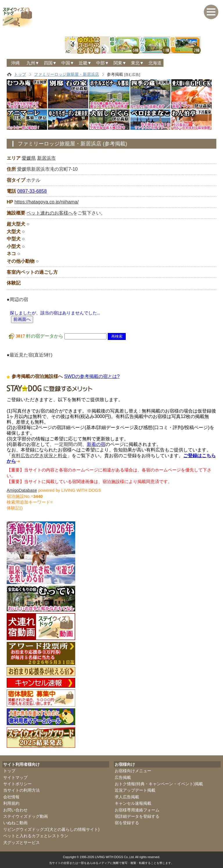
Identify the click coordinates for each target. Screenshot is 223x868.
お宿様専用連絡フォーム (137, 809)
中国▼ (68, 63)
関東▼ (120, 63)
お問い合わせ (15, 809)
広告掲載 (123, 777)
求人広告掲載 (127, 796)
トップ (20, 74)
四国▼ (50, 63)
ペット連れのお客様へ (50, 213)
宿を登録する (127, 822)
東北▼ (137, 63)
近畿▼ (85, 63)
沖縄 (15, 63)
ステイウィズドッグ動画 (26, 815)
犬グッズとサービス (21, 842)
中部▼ (103, 63)
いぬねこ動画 (15, 822)
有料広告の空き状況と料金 (39, 455)
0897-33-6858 (32, 191)
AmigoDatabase (22, 490)
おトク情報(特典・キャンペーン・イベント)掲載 (159, 783)
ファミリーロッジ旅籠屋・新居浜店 (66, 74)
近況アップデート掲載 (135, 790)
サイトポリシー (17, 783)
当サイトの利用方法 (21, 790)
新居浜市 (46, 158)
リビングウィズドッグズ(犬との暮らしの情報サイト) (51, 829)
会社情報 (11, 796)
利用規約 (11, 802)
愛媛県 (29, 158)
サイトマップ (15, 777)
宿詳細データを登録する (137, 815)
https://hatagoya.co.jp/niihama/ (46, 202)
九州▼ (33, 63)
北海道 (155, 63)
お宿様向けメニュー (133, 770)
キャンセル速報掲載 (133, 802)
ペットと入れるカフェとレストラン (36, 835)
